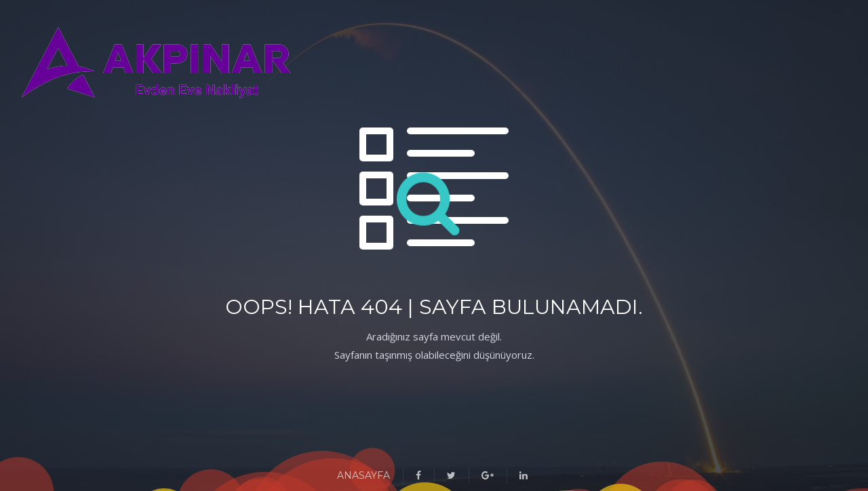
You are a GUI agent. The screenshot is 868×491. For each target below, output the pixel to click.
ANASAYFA (363, 475)
